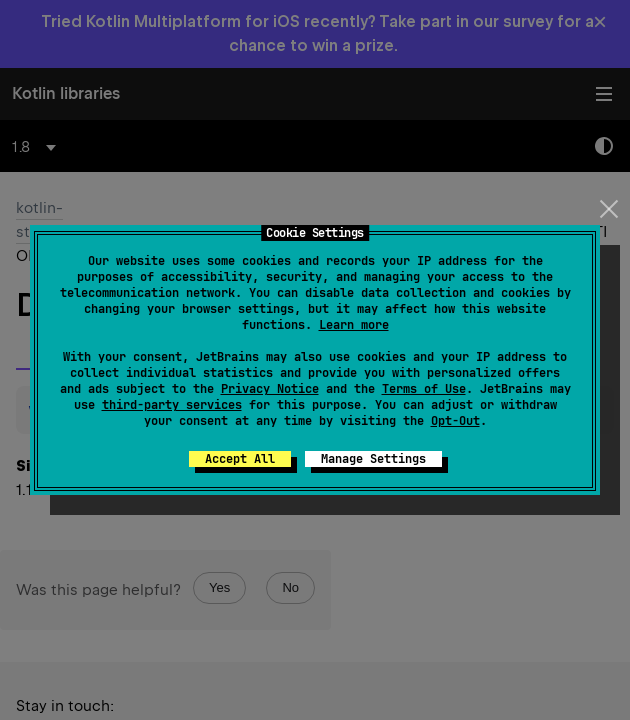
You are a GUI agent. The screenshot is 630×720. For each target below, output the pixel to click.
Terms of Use (424, 389)
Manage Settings (373, 459)
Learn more (354, 325)
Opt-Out (455, 421)
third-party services (172, 405)
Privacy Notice (270, 389)
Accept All (240, 459)
